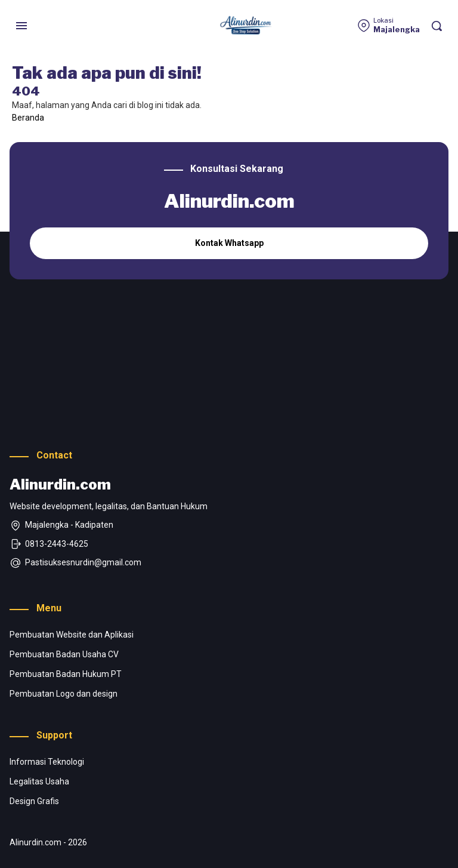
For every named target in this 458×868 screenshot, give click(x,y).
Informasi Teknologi (47, 762)
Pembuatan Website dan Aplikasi (72, 635)
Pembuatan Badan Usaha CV (64, 654)
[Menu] (21, 26)
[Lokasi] (388, 26)
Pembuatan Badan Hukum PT (66, 674)
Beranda (28, 118)
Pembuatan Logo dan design (64, 694)
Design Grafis (34, 801)
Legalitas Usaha (39, 781)
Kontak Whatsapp (229, 243)
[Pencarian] (437, 26)
